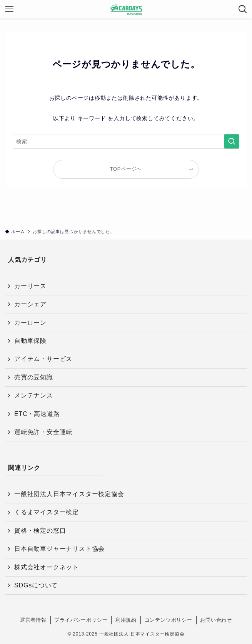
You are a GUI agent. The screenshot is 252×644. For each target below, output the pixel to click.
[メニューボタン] (9, 9)
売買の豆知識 (34, 377)
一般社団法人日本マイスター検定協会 (69, 494)
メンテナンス (34, 395)
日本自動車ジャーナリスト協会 (59, 549)
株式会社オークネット (47, 567)
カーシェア (30, 304)
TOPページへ (126, 169)
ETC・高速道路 (37, 414)
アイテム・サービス (43, 359)
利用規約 (126, 620)
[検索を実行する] (232, 141)
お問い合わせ (216, 620)
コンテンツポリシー (169, 620)
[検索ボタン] (243, 9)
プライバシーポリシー (81, 620)
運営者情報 (33, 620)
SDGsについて (36, 585)
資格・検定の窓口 (40, 531)
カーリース (30, 286)
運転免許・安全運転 (43, 432)
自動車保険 (30, 341)
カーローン (30, 323)
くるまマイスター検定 (47, 512)
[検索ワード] (126, 141)
